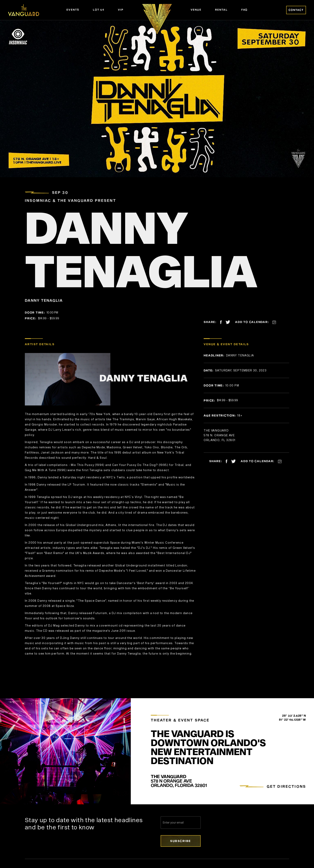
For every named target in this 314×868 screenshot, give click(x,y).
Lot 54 (99, 10)
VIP (121, 10)
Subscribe (181, 841)
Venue (196, 10)
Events (73, 10)
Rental (221, 10)
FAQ (245, 10)
